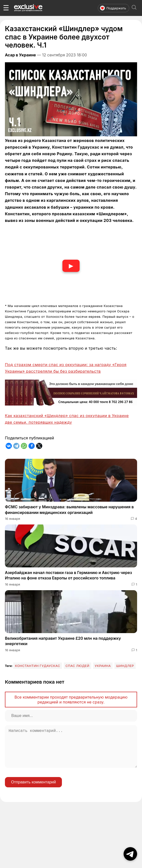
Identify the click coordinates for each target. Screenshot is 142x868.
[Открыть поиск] (134, 8)
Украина (103, 666)
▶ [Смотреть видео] (71, 266)
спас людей (78, 666)
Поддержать (113, 8)
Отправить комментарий (33, 790)
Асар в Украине (20, 55)
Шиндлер (125, 666)
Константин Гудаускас (38, 666)
